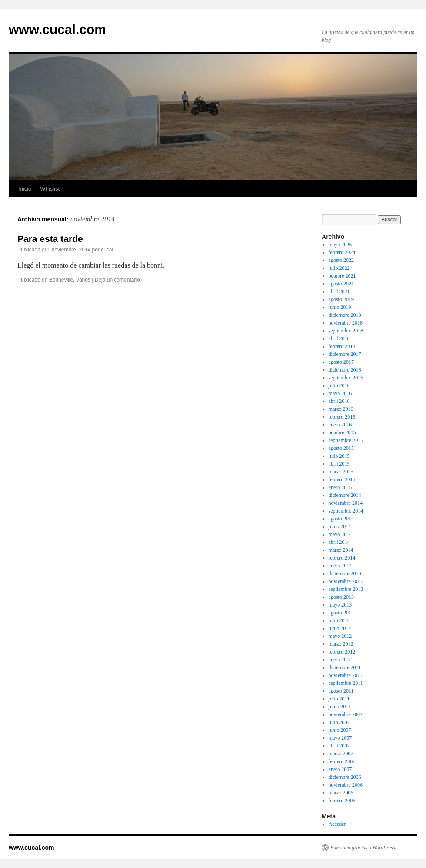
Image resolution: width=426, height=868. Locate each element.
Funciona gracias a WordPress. (363, 848)
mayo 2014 (340, 534)
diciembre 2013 (345, 573)
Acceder (337, 824)
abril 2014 (339, 542)
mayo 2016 (340, 393)
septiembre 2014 (346, 511)
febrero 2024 (342, 252)
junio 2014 (340, 526)
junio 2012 (340, 628)
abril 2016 (339, 401)
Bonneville (61, 280)
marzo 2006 (341, 793)
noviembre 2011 (346, 675)
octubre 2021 (342, 276)
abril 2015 (339, 464)
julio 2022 (339, 268)
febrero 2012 (342, 652)
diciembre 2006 (345, 777)
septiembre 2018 (346, 331)
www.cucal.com (57, 29)
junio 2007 (340, 730)
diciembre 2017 (345, 354)
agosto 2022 (341, 260)
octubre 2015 (342, 432)
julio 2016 (339, 385)
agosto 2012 (341, 613)
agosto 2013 (341, 597)
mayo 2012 (340, 636)
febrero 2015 (342, 479)
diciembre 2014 (345, 495)
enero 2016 (340, 425)
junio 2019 (340, 307)
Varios (83, 280)
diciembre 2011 (345, 667)
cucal (107, 250)
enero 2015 (340, 487)
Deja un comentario (117, 280)
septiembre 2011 (346, 683)
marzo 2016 (341, 409)
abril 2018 (339, 338)
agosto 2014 (341, 519)
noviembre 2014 (346, 503)
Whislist (50, 189)
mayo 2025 (340, 245)
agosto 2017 (341, 362)
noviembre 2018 (346, 323)
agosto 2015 (341, 448)
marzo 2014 (341, 550)
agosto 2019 (341, 299)
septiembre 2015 (346, 440)
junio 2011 (340, 707)
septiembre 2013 (346, 589)
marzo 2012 (341, 644)
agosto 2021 (341, 284)
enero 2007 (340, 769)
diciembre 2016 (345, 370)
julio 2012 (339, 620)
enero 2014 (340, 566)
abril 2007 (339, 746)
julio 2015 (339, 456)
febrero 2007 (342, 761)
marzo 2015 (341, 472)
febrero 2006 (342, 801)
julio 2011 (339, 699)
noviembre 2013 (346, 581)
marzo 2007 (341, 754)
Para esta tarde (50, 239)
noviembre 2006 (346, 785)
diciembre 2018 (345, 315)
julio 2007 (339, 722)
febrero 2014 (342, 558)
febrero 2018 (342, 346)
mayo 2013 (340, 605)
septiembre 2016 (346, 378)
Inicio (25, 189)
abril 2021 (339, 292)
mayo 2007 (340, 738)
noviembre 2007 (346, 714)
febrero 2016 (342, 417)
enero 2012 (340, 660)
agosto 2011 (341, 691)
